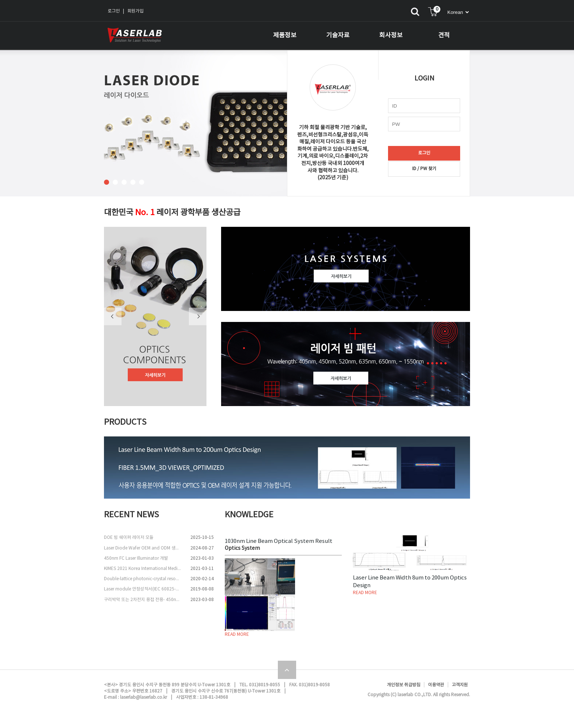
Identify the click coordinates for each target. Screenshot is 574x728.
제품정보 (285, 35)
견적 (444, 35)
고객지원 (460, 685)
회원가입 (135, 11)
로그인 (114, 11)
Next (198, 316)
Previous (113, 316)
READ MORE (237, 635)
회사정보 (391, 35)
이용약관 (436, 685)
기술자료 (338, 35)
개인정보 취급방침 (404, 685)
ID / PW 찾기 (424, 169)
